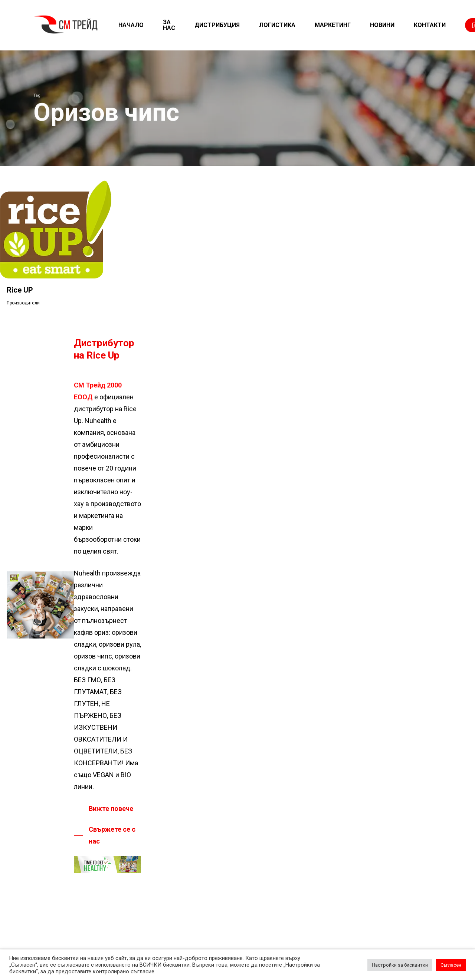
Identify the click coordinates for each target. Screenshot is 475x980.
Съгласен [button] (451, 965)
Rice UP (20, 290)
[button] (104, 809)
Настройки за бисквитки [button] (400, 965)
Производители (23, 303)
